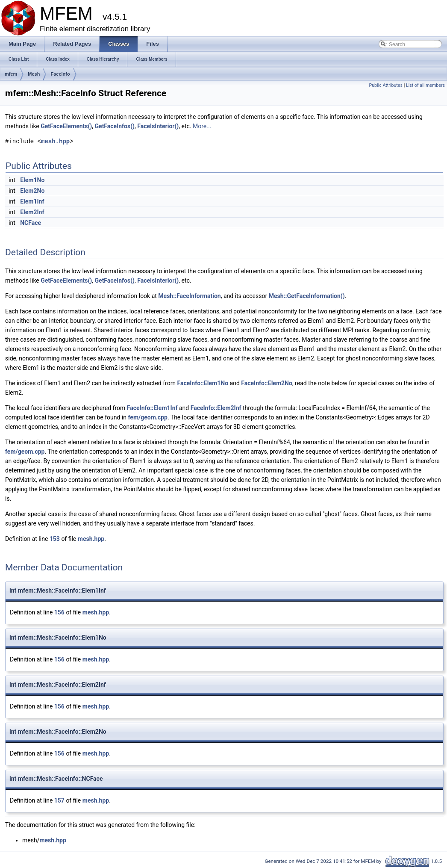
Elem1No (32, 180)
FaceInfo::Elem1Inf (152, 408)
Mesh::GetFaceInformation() (307, 296)
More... (202, 126)
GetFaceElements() (66, 126)
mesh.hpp (55, 141)
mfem (11, 74)
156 (59, 612)
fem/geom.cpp (147, 417)
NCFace (31, 223)
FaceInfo (60, 74)
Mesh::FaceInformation (189, 296)
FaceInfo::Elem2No (267, 383)
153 (55, 539)
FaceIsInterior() (158, 126)
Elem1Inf (32, 201)
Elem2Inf (32, 212)
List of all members (425, 85)
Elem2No (32, 191)
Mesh (34, 74)
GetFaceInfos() (115, 126)
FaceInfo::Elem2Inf (216, 408)
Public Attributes (386, 85)
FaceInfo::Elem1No (203, 383)
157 (59, 800)
